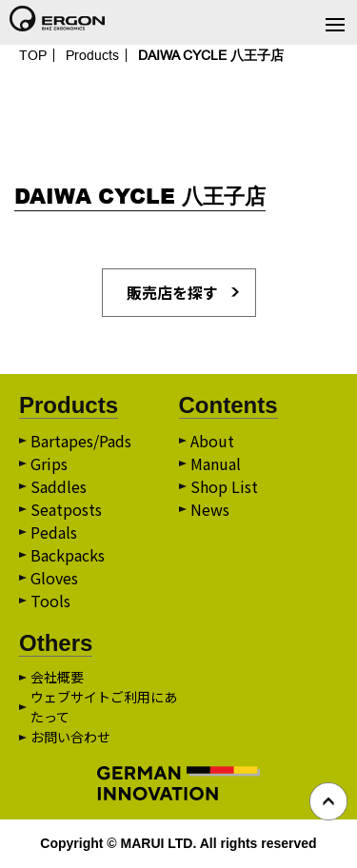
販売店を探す (172, 292)
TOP (33, 55)
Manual (216, 464)
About (212, 441)
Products (92, 55)
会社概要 (57, 677)
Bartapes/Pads (81, 441)
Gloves (54, 578)
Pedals (54, 532)
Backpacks (68, 555)
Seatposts (66, 509)
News (210, 509)
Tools (50, 601)
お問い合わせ (70, 737)
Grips (49, 464)
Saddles (59, 486)
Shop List (224, 486)
